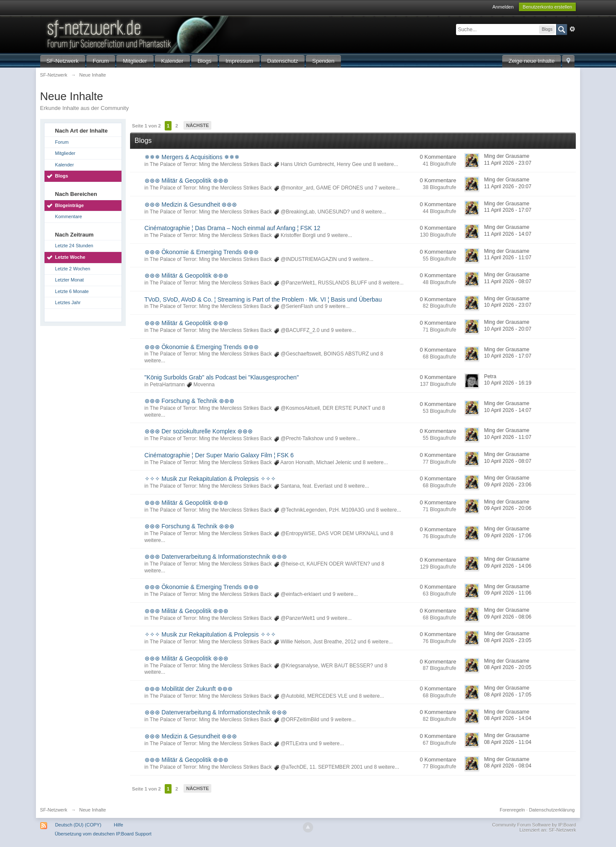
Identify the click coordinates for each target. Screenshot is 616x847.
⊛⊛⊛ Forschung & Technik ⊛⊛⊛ (190, 401)
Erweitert (572, 29)
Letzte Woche (70, 257)
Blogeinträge (70, 205)
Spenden (323, 61)
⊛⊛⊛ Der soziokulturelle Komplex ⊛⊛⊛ (199, 431)
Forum (101, 61)
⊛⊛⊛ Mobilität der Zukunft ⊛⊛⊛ (189, 689)
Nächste (197, 125)
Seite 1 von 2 (147, 126)
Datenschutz (283, 61)
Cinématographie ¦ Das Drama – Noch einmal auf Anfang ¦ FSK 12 (232, 228)
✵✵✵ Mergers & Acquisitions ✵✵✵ (192, 157)
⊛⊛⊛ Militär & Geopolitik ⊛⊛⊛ (187, 181)
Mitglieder (135, 61)
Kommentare (69, 216)
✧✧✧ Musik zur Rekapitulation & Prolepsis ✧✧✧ (210, 479)
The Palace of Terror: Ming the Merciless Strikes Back (211, 164)
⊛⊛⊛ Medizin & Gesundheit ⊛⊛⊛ (191, 204)
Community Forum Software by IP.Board (534, 825)
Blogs (205, 61)
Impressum (239, 61)
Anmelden (503, 7)
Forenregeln (512, 810)
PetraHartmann (167, 385)
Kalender (172, 61)
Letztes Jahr (68, 302)
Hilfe (118, 825)
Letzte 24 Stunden (74, 246)
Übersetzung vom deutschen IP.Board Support (103, 834)
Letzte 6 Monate (72, 291)
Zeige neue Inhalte (532, 61)
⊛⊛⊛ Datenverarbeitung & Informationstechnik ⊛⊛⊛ (216, 557)
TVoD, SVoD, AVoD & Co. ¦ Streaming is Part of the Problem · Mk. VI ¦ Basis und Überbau (263, 299)
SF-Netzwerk (63, 61)
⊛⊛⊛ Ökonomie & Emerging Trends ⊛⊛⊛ (202, 252)
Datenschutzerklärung (552, 810)
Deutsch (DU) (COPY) (78, 825)
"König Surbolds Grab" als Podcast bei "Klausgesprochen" (222, 377)
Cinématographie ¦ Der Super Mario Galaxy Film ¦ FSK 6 (219, 455)
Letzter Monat (70, 280)
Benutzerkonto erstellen (548, 7)
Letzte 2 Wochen (73, 269)
